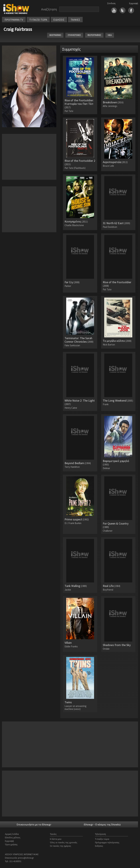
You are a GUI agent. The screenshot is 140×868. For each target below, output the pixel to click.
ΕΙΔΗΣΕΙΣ (59, 20)
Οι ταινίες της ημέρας (61, 846)
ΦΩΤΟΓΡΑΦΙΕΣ (94, 35)
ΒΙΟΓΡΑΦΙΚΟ (55, 35)
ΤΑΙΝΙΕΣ (75, 20)
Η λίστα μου (56, 839)
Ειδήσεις (99, 846)
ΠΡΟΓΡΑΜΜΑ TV (14, 20)
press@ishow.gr (26, 858)
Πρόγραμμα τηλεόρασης (107, 842)
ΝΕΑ (110, 35)
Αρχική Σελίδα (12, 834)
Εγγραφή (134, 3)
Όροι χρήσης (11, 844)
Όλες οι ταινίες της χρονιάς (64, 842)
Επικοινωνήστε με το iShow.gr (34, 824)
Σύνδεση (111, 3)
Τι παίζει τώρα (102, 839)
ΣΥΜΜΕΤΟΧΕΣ (74, 35)
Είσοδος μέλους (13, 837)
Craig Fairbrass (18, 29)
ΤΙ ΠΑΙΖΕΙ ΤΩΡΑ (38, 20)
